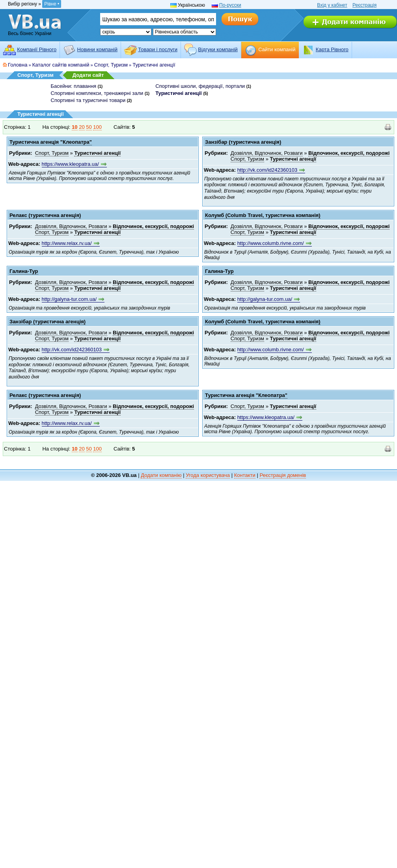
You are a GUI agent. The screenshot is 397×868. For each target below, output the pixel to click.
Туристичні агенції (154, 65)
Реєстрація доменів (283, 475)
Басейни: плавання (74, 86)
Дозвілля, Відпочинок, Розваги (267, 153)
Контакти (245, 475)
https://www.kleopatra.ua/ (70, 164)
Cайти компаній (277, 49)
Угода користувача (208, 475)
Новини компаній (97, 49)
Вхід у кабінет (332, 5)
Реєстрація (364, 5)
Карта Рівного (332, 49)
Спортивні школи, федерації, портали (200, 86)
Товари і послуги (158, 49)
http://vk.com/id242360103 (267, 170)
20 (82, 127)
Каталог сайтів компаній (61, 65)
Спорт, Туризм (111, 65)
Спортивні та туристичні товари (88, 100)
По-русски (230, 5)
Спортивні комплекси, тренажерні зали (97, 93)
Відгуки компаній (218, 49)
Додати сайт (88, 75)
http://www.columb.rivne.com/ (271, 243)
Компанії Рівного (37, 49)
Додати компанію (161, 475)
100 (97, 127)
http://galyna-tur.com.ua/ (69, 299)
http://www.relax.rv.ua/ (67, 243)
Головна (18, 65)
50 (89, 127)
